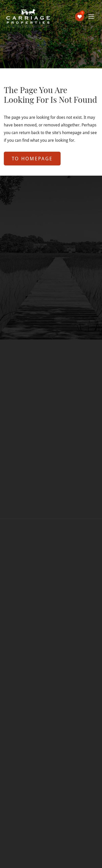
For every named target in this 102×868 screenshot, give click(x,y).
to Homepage (32, 158)
